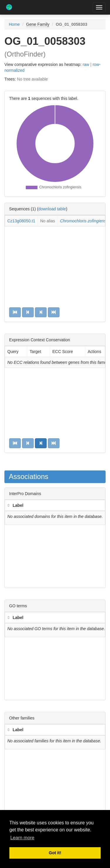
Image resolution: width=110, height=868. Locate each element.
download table (52, 209)
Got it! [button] (55, 853)
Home (14, 24)
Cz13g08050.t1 (21, 221)
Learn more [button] (22, 838)
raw (86, 64)
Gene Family (38, 24)
